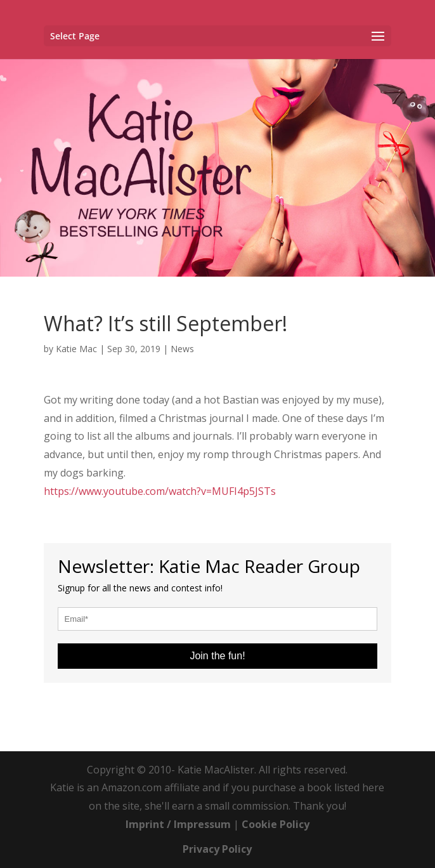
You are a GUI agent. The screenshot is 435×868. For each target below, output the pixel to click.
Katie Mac (76, 349)
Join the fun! (217, 656)
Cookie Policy (276, 824)
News (182, 349)
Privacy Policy (217, 849)
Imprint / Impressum (178, 824)
